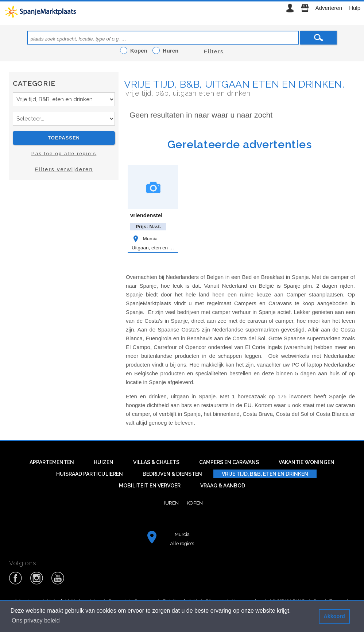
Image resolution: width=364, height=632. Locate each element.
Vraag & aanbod (223, 486)
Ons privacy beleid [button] (36, 620)
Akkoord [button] (334, 616)
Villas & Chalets (156, 462)
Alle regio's (182, 543)
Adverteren (329, 8)
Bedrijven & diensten (172, 474)
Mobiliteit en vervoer (150, 486)
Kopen (195, 503)
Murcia (145, 239)
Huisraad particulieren (90, 474)
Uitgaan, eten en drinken (158, 248)
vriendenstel (146, 215)
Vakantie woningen (307, 462)
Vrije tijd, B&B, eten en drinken (265, 474)
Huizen (104, 462)
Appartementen (52, 462)
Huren (170, 503)
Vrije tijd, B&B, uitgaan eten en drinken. (234, 84)
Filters (214, 51)
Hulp (355, 8)
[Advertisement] (64, 251)
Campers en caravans (229, 462)
